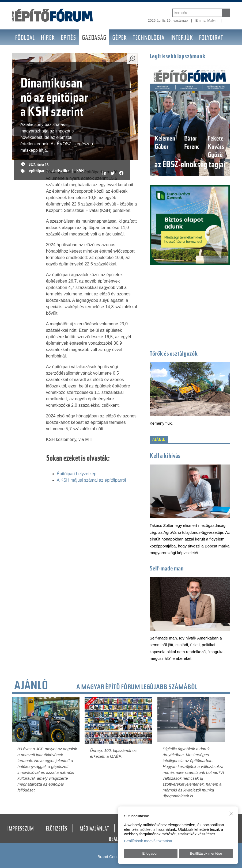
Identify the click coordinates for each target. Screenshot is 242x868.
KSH (80, 171)
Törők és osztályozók (174, 354)
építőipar (37, 171)
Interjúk (182, 38)
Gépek (120, 38)
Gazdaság (94, 38)
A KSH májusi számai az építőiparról (91, 480)
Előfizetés (56, 829)
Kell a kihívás (165, 456)
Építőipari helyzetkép (77, 474)
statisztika (60, 171)
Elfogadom (151, 853)
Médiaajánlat (94, 829)
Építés (68, 38)
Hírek (48, 38)
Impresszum (20, 829)
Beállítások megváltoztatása (148, 841)
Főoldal (25, 38)
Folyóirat (211, 38)
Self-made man (167, 569)
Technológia (149, 38)
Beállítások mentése (206, 853)
